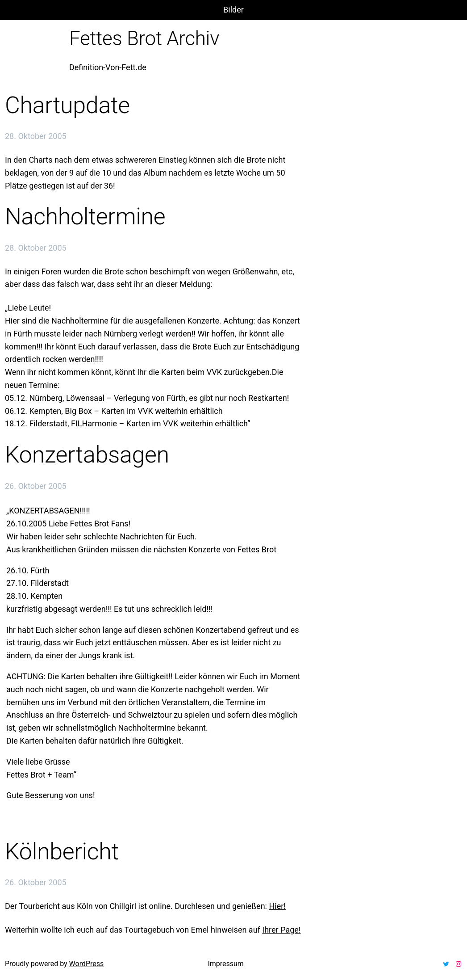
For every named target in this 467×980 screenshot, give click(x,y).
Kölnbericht (62, 852)
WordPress (87, 964)
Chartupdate (67, 105)
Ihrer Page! (281, 930)
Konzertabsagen (87, 455)
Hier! (277, 906)
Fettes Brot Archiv (144, 38)
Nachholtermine (85, 217)
